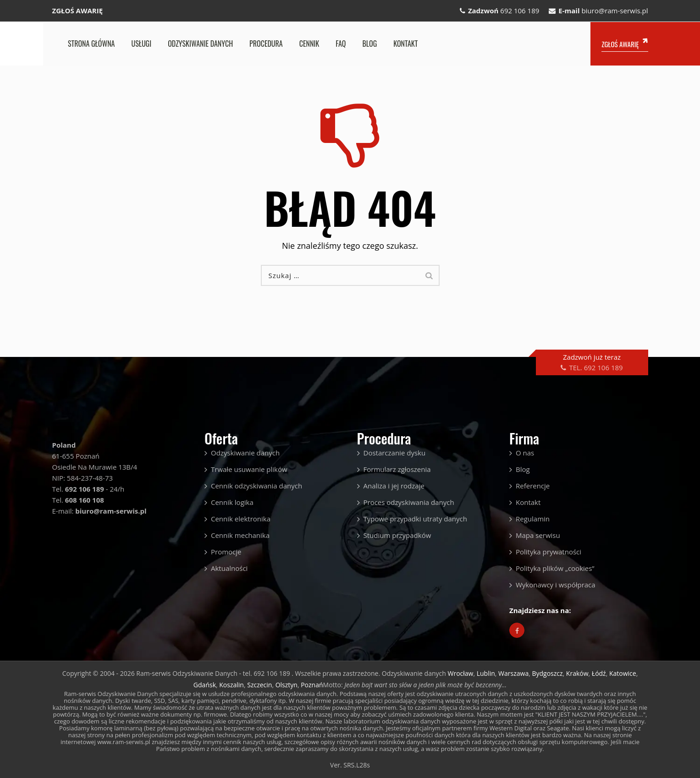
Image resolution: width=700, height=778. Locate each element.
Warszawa (513, 673)
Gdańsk (205, 685)
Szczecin (259, 685)
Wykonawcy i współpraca (556, 585)
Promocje (226, 552)
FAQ (341, 44)
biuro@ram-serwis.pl (615, 11)
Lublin (486, 673)
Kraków (577, 673)
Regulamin (533, 519)
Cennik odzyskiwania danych (256, 486)
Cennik (309, 44)
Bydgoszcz (547, 673)
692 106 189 (520, 11)
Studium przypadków (397, 535)
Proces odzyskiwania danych (409, 502)
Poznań (312, 685)
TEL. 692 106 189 (596, 367)
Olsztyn (287, 685)
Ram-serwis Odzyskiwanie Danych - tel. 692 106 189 (214, 673)
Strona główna (91, 44)
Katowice (623, 673)
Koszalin (231, 685)
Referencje (533, 486)
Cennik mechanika (240, 535)
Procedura (266, 44)
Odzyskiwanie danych (200, 44)
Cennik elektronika (241, 519)
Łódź (599, 673)
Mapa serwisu (538, 535)
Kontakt (405, 44)
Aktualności (229, 568)
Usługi (141, 44)
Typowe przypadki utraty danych (415, 519)
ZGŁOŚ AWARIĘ (78, 11)
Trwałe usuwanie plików (249, 469)
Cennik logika (232, 502)
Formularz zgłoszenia (397, 469)
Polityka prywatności (548, 552)
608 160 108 (85, 500)
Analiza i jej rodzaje (394, 486)
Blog (369, 44)
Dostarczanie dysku (395, 453)
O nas (525, 453)
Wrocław (460, 673)
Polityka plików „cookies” (555, 568)
